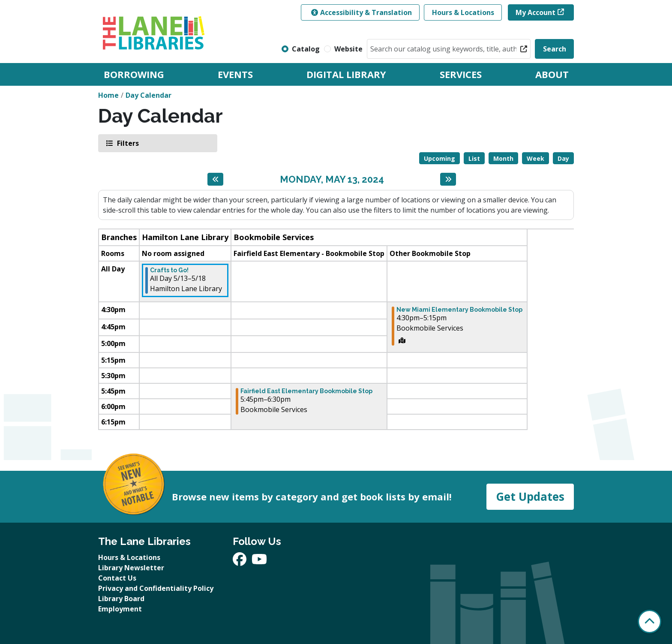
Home (108, 95)
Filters (127, 143)
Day (563, 158)
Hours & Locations (463, 12)
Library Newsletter (131, 568)
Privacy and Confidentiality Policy (156, 588)
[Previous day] (215, 179)
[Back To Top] (649, 621)
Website (348, 49)
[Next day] (448, 179)
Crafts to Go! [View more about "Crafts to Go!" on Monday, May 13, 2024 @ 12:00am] (169, 270)
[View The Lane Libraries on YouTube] (259, 562)
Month (503, 158)
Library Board (121, 599)
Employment (120, 609)
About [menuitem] (552, 74)
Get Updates (530, 497)
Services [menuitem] (461, 74)
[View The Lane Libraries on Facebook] (240, 562)
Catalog (306, 49)
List (474, 158)
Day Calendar (148, 95)
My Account (535, 12)
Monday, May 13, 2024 (332, 179)
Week (535, 158)
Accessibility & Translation (361, 12)
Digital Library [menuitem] (346, 74)
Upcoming (439, 158)
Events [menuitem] (235, 74)
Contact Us (117, 578)
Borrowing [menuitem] (134, 74)
